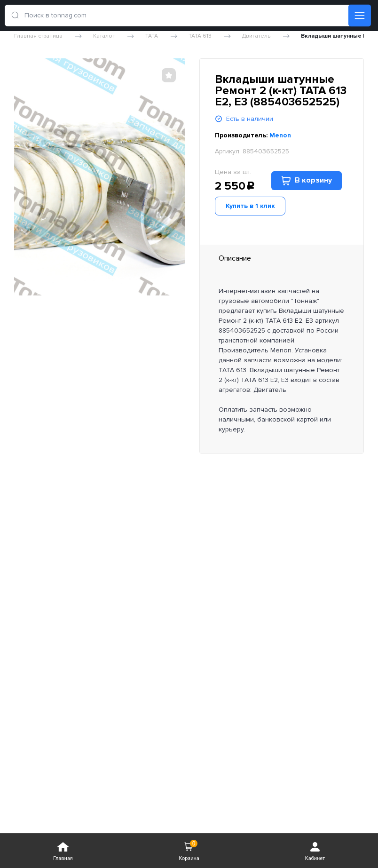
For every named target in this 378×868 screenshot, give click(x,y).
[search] (17, 16)
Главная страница (38, 36)
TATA (152, 36)
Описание (235, 258)
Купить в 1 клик (250, 206)
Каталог (104, 36)
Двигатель (256, 36)
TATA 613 (200, 36)
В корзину (307, 180)
